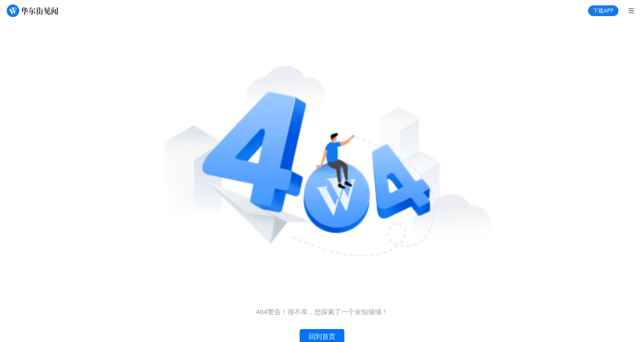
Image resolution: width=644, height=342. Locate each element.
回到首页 (322, 337)
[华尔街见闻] (32, 11)
